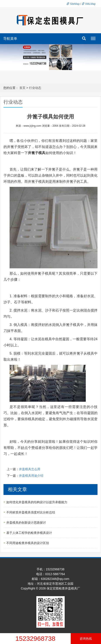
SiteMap (73, 4)
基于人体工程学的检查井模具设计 (29, 533)
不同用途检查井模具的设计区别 (28, 543)
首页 (22, 88)
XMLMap (89, 4)
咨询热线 (86, 639)
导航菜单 (10, 39)
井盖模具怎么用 (30, 469)
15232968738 (35, 638)
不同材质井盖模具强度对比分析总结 (31, 512)
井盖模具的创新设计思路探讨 (26, 523)
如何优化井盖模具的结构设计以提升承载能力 (37, 502)
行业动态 (35, 88)
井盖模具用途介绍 (31, 476)
